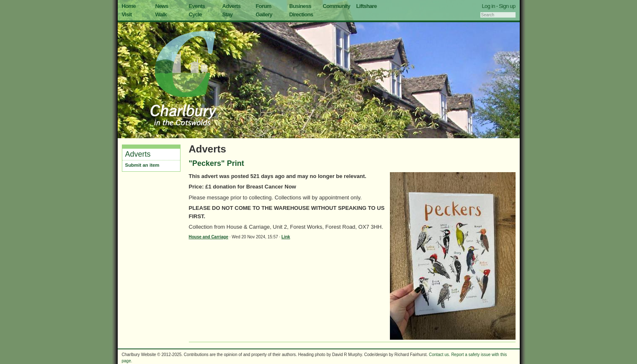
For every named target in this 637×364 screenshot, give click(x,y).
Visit (127, 14)
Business (300, 6)
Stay (228, 14)
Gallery (264, 14)
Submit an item (142, 165)
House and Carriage (209, 237)
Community (337, 6)
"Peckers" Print (217, 163)
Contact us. (440, 355)
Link (286, 237)
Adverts (232, 6)
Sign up (507, 6)
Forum (264, 6)
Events (197, 6)
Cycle (195, 14)
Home (129, 6)
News (162, 6)
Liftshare (367, 6)
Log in (489, 6)
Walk (161, 14)
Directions (301, 14)
